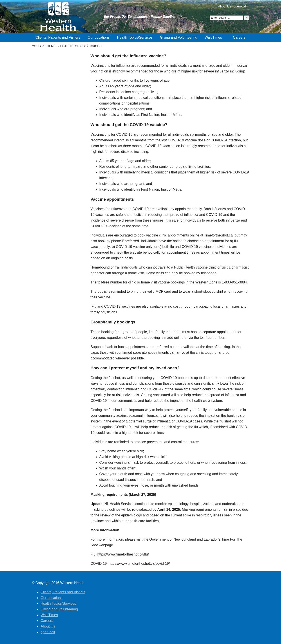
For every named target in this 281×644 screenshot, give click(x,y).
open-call (240, 6)
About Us (224, 6)
